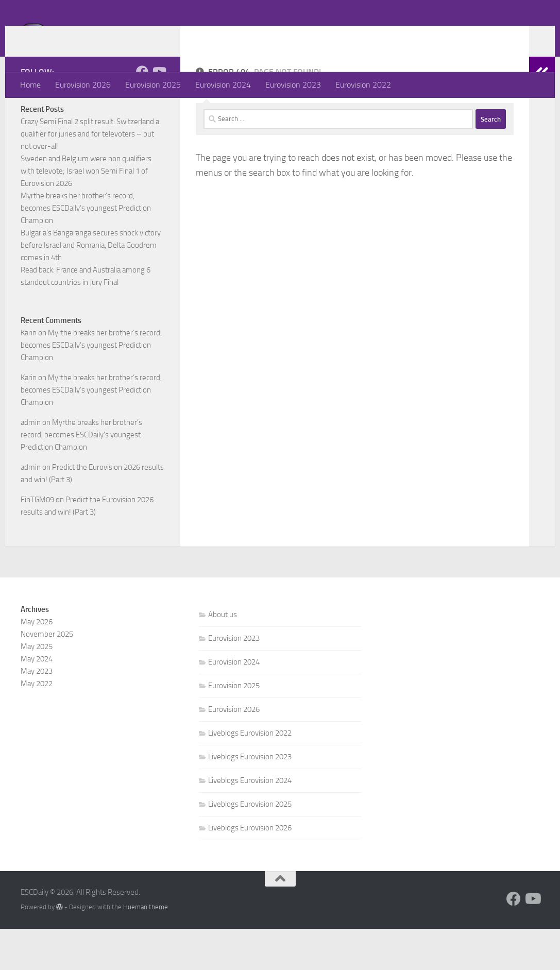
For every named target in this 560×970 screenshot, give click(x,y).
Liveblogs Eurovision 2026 (250, 869)
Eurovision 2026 (83, 85)
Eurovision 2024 (223, 85)
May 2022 (37, 725)
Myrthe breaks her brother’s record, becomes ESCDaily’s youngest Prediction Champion (86, 249)
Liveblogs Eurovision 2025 (250, 845)
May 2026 (37, 663)
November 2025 (47, 675)
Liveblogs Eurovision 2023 (250, 798)
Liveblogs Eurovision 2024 (250, 822)
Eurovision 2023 (293, 85)
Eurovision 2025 (153, 85)
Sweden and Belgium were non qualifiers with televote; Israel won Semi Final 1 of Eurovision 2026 (86, 212)
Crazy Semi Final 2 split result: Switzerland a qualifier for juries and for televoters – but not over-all (90, 175)
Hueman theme (146, 948)
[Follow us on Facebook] (142, 113)
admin (31, 464)
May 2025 (37, 688)
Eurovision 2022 (363, 85)
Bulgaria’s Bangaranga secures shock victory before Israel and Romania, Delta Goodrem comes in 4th (91, 286)
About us (223, 656)
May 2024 (37, 700)
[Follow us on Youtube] (159, 113)
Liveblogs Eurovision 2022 (250, 774)
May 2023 (37, 712)
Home (30, 85)
